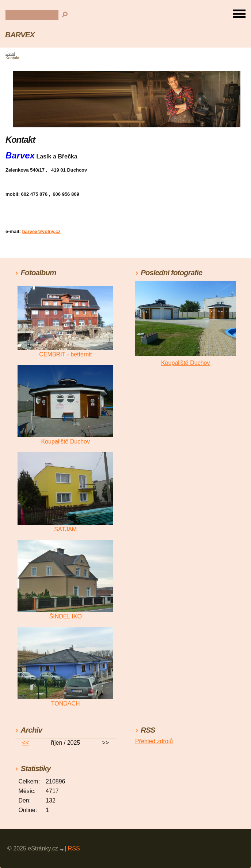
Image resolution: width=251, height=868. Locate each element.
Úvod (10, 53)
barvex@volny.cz (41, 231)
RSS (74, 848)
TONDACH (66, 704)
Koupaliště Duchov (66, 442)
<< (25, 743)
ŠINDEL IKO (66, 616)
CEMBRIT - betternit (65, 354)
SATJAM (65, 529)
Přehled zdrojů (154, 741)
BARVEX (20, 35)
